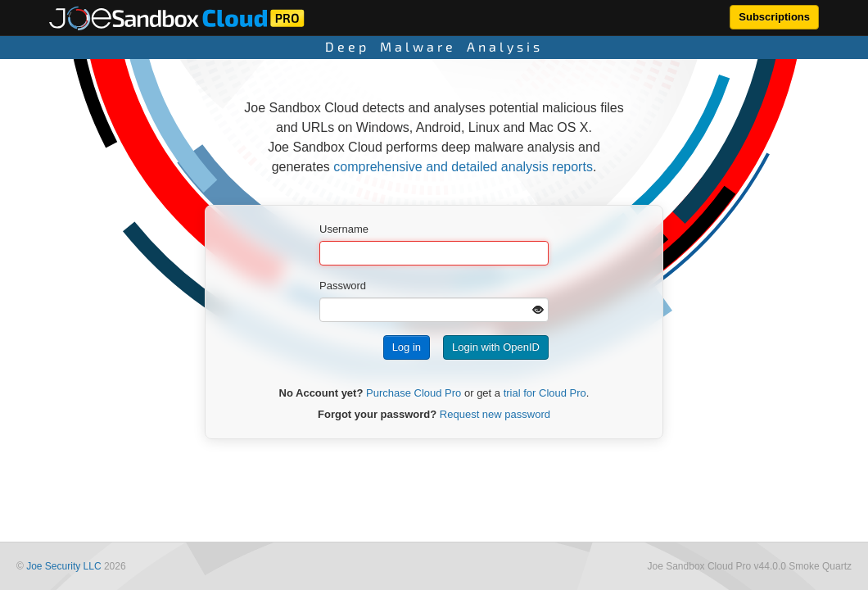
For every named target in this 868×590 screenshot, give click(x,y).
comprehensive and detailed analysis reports (463, 167)
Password (343, 286)
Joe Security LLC (63, 566)
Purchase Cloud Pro (414, 393)
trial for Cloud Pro (545, 393)
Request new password (495, 414)
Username (344, 229)
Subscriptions (774, 17)
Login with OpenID (496, 347)
